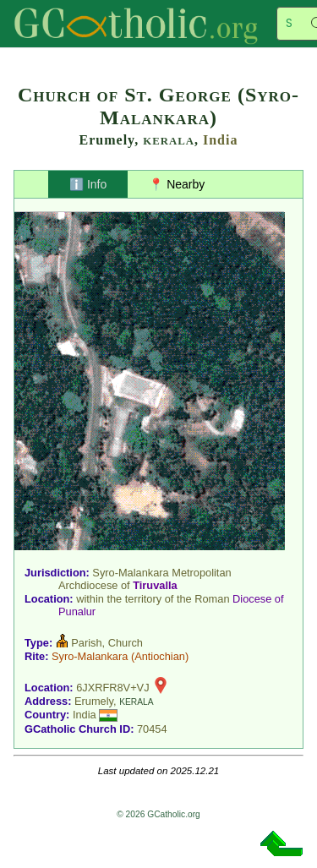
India (220, 140)
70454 (152, 729)
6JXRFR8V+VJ (112, 688)
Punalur (77, 611)
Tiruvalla (155, 585)
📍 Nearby (177, 184)
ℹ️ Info (88, 184)
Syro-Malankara (90, 656)
